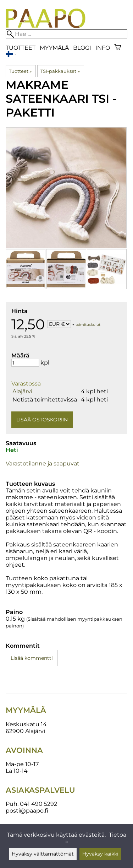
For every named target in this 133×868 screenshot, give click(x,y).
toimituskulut (88, 325)
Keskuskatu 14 (26, 724)
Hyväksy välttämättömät (43, 854)
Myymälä (54, 48)
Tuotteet (21, 48)
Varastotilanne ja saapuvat (43, 463)
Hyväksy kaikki (100, 854)
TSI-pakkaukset (60, 71)
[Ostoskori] (118, 48)
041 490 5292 (38, 804)
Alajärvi (22, 391)
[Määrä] (25, 363)
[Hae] (66, 34)
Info (103, 48)
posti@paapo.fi (27, 811)
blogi (82, 48)
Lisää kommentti (32, 658)
